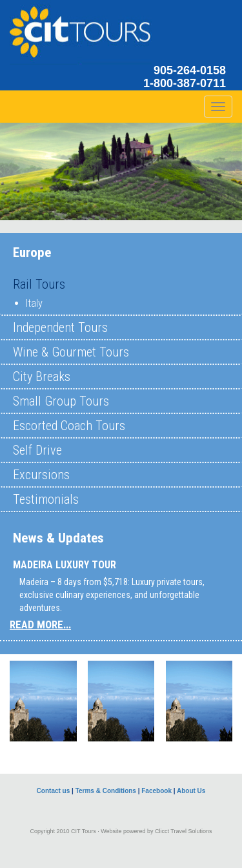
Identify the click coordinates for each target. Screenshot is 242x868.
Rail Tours (39, 284)
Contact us (54, 791)
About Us (191, 791)
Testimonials (46, 499)
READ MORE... (40, 625)
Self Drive (37, 450)
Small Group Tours (61, 401)
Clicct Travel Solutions (184, 831)
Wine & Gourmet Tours (71, 352)
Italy (34, 303)
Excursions (41, 475)
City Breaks (42, 377)
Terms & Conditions (106, 791)
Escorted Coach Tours (69, 426)
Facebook (156, 791)
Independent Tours (60, 327)
